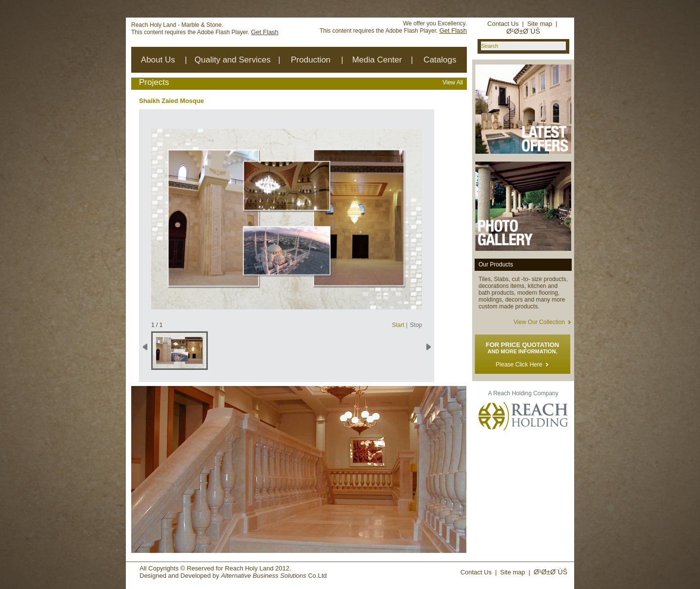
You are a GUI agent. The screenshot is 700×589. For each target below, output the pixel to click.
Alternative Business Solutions (264, 576)
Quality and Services (233, 60)
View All (453, 82)
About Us (158, 60)
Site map (540, 24)
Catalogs (440, 60)
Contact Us (503, 24)
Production (310, 60)
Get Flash (264, 32)
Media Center (377, 60)
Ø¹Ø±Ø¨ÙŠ (523, 31)
